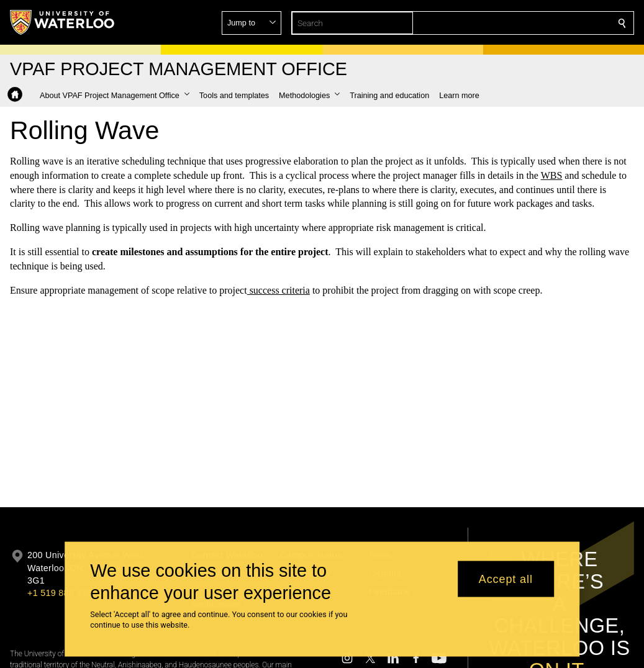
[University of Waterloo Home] (63, 22)
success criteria (279, 290)
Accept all (506, 579)
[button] (532, 23)
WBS (552, 175)
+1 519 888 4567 (62, 593)
